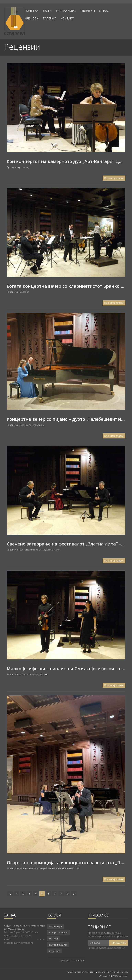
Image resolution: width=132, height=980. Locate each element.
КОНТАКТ (123, 976)
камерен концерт (58, 933)
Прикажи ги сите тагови (73, 961)
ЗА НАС (102, 976)
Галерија (50, 18)
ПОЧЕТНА (72, 972)
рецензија (55, 951)
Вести (47, 11)
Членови (32, 18)
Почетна (31, 11)
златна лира (55, 926)
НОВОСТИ (83, 972)
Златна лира (66, 11)
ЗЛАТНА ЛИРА (108, 972)
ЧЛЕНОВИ (122, 972)
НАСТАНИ (95, 972)
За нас (104, 11)
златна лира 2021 (58, 945)
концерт (54, 939)
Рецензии (87, 11)
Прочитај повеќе (114, 178)
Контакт (67, 18)
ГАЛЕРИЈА (112, 976)
